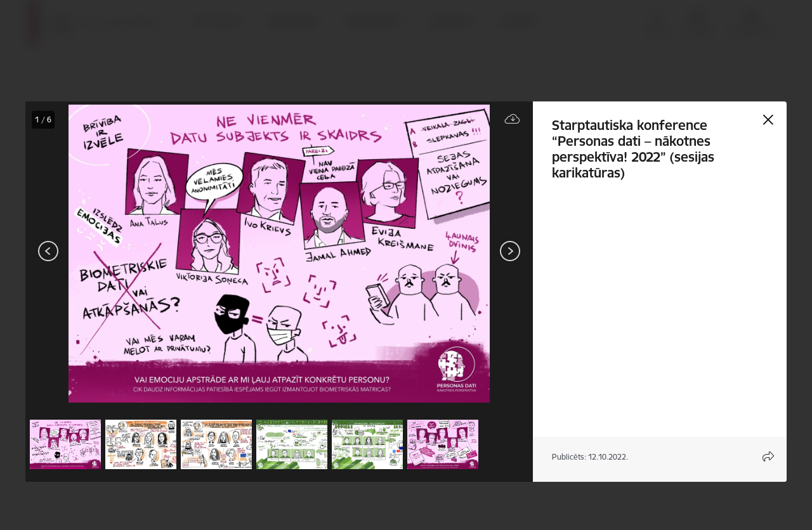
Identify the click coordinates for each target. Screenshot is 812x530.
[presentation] (101, 252)
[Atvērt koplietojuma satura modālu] (768, 456)
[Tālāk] (510, 251)
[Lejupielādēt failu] (513, 120)
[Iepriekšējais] (49, 251)
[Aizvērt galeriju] (768, 120)
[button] (65, 444)
